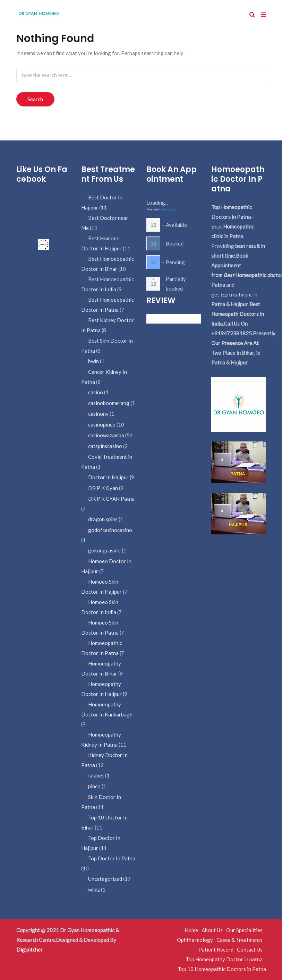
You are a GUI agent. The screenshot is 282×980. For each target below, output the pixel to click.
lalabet (96, 775)
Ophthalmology (195, 940)
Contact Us (250, 949)
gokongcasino (104, 550)
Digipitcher (29, 949)
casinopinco (102, 424)
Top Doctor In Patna (112, 858)
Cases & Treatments (240, 940)
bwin (93, 361)
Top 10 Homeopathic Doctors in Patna (222, 969)
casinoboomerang (109, 403)
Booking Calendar (168, 209)
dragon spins (103, 519)
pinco (94, 786)
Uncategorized (105, 879)
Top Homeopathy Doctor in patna (224, 959)
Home (191, 930)
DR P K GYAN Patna (111, 499)
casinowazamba (106, 435)
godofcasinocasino (110, 530)
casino (96, 392)
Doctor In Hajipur (108, 477)
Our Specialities (244, 930)
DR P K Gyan (103, 488)
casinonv (98, 414)
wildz (94, 889)
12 (153, 225)
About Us (212, 930)
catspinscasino (105, 446)
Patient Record (216, 949)
